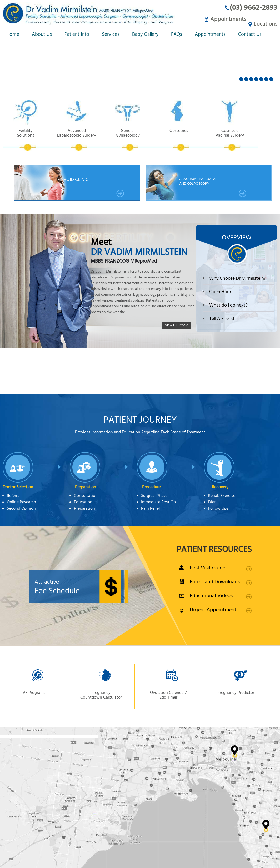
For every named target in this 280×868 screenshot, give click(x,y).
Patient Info (77, 35)
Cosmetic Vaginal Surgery (242, 139)
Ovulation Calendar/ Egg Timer (168, 695)
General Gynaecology (134, 139)
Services (111, 35)
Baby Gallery (145, 35)
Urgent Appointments (214, 609)
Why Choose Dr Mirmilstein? (238, 278)
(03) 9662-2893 (254, 7)
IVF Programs (34, 692)
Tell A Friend (222, 318)
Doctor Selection (18, 487)
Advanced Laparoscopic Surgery (81, 139)
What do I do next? (228, 305)
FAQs (177, 35)
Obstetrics (188, 139)
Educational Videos (211, 595)
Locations (266, 19)
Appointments (225, 19)
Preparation (86, 487)
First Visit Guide (207, 567)
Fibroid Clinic (91, 186)
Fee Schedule (90, 587)
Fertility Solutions (27, 139)
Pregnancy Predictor (236, 692)
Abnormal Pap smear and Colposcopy (213, 186)
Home (13, 35)
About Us (42, 35)
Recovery (220, 487)
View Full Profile (177, 325)
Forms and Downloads (215, 581)
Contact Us (250, 35)
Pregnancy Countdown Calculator (101, 695)
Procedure (151, 487)
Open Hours (221, 291)
